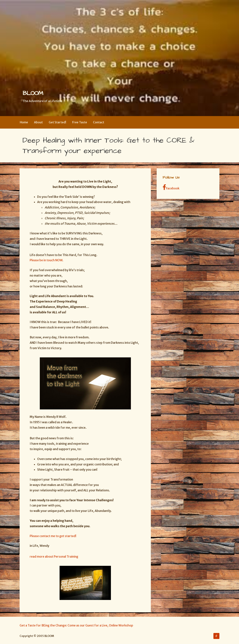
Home (24, 122)
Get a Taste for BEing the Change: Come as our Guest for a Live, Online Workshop (76, 625)
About (38, 122)
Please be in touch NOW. (46, 260)
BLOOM (33, 93)
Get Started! (58, 122)
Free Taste (80, 122)
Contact (99, 122)
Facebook (171, 187)
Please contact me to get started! (53, 536)
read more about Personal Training (54, 556)
